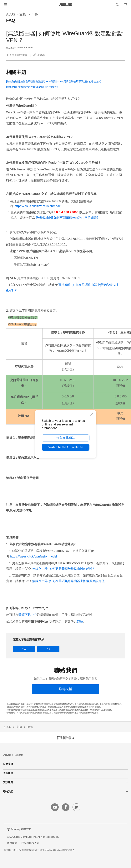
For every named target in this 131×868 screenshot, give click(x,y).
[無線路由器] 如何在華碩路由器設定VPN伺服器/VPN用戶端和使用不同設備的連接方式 (54, 81)
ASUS (11, 14)
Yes (24, 649)
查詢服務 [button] (65, 773)
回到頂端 (64, 738)
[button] (6, 5)
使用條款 (12, 843)
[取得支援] (66, 689)
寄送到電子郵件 (20, 55)
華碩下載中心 (28, 615)
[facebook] (66, 807)
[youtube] (55, 807)
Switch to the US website (65, 447)
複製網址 (42, 55)
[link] (65, 5)
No (47, 649)
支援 (23, 14)
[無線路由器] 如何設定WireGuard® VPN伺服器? (32, 87)
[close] (92, 414)
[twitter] (76, 807)
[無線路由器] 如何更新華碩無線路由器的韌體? (63, 569)
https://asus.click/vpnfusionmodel (38, 206)
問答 (34, 14)
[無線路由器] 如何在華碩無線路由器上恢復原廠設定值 (68, 581)
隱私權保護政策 (30, 843)
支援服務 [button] (65, 782)
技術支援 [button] (65, 764)
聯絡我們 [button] (65, 792)
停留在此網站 (66, 438)
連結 (80, 621)
